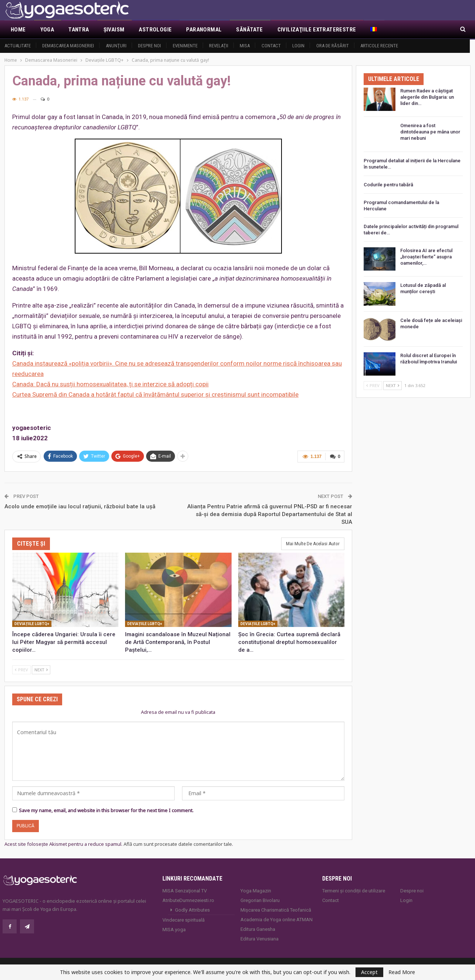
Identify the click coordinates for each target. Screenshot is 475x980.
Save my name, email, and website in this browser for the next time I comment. (106, 810)
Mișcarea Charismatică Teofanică (276, 909)
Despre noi (149, 46)
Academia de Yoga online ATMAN (277, 919)
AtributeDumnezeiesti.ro (188, 900)
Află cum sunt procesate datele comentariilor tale (178, 843)
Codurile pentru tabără (388, 185)
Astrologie (155, 30)
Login (298, 46)
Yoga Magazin (256, 890)
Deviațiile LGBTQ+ (32, 623)
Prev (21, 669)
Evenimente (185, 46)
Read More (402, 972)
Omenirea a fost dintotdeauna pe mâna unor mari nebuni (430, 132)
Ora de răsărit (333, 46)
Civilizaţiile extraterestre (317, 30)
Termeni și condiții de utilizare (354, 890)
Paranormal (204, 30)
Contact (271, 46)
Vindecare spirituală (183, 919)
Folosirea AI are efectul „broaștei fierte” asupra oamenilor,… (426, 257)
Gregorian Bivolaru (260, 900)
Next (41, 669)
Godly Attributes (192, 909)
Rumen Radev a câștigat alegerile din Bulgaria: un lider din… (427, 97)
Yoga (47, 30)
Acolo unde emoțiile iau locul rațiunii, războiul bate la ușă (80, 506)
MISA (245, 46)
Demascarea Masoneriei (68, 46)
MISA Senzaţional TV (185, 890)
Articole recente (379, 46)
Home (18, 30)
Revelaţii (219, 46)
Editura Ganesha (258, 928)
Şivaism (114, 30)
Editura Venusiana (260, 938)
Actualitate (18, 46)
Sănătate (249, 30)
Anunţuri (116, 46)
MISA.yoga (174, 929)
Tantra (79, 30)
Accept (369, 972)
